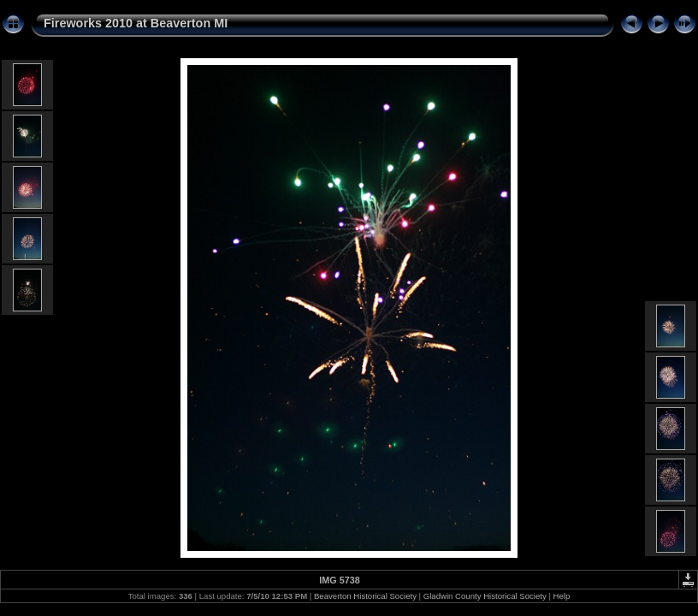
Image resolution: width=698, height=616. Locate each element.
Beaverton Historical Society (365, 596)
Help (562, 596)
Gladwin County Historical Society (485, 596)
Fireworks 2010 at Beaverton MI (136, 23)
